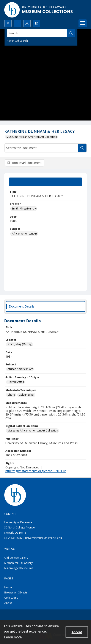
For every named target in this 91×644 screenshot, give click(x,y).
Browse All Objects (16, 592)
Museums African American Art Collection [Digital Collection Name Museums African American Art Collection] (33, 431)
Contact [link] (10, 514)
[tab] (45, 182)
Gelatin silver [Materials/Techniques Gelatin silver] (27, 395)
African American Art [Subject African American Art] (24, 234)
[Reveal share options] (17, 23)
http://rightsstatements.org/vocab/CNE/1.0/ (36, 471)
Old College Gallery (16, 558)
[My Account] (27, 23)
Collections (11, 598)
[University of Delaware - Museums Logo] (39, 10)
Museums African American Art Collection (32, 137)
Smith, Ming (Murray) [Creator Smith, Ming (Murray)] (24, 209)
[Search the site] (37, 33)
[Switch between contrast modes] (36, 23)
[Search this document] (41, 148)
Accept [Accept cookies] (77, 632)
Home (8, 587)
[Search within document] (82, 148)
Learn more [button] (13, 637)
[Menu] (83, 23)
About (8, 603)
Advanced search (17, 41)
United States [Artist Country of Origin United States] (16, 382)
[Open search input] (8, 23)
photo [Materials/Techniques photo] (11, 395)
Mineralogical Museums (19, 568)
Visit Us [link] (10, 549)
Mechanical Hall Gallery (18, 563)
